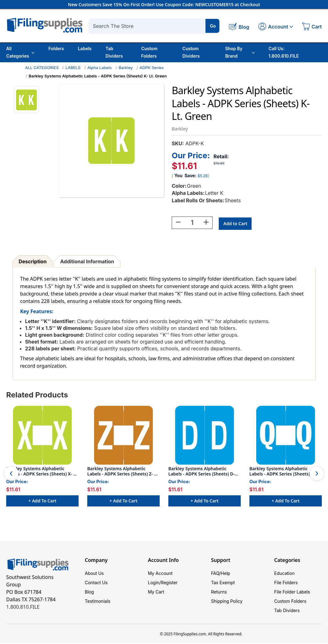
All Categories (20, 52)
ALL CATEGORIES (42, 68)
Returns (219, 593)
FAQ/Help (221, 574)
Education (284, 574)
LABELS (73, 68)
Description (32, 262)
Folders (56, 48)
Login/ (154, 583)
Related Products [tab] (37, 396)
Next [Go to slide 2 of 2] (317, 474)
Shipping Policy (227, 602)
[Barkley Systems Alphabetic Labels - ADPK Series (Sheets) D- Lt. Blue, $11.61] (205, 436)
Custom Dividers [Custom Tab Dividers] (191, 52)
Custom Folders (149, 52)
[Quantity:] (192, 224)
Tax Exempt (223, 583)
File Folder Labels (292, 593)
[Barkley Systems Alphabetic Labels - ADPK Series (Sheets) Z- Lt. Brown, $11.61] (123, 436)
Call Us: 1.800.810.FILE (284, 52)
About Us (94, 574)
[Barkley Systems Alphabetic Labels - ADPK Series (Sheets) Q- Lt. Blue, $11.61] (286, 436)
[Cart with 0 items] (312, 27)
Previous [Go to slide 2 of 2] (11, 474)
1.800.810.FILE (23, 608)
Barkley (126, 68)
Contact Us (96, 583)
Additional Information (87, 262)
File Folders (286, 583)
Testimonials (97, 602)
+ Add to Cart (42, 502)
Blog (89, 593)
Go (213, 26)
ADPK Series (152, 68)
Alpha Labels (99, 68)
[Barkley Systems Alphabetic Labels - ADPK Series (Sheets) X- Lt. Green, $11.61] (42, 436)
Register (169, 583)
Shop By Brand (240, 52)
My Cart (156, 593)
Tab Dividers (114, 52)
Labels (85, 48)
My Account (160, 574)
